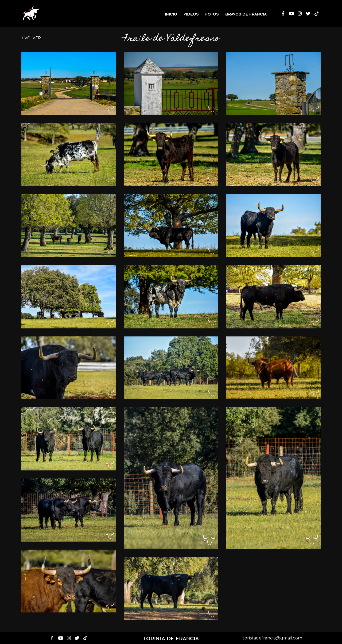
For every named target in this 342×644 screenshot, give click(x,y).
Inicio (171, 14)
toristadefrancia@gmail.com (272, 638)
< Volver (31, 38)
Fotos (212, 14)
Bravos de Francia (246, 14)
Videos (191, 14)
